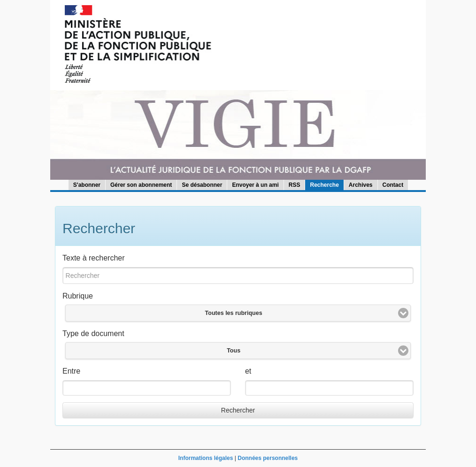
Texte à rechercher (94, 258)
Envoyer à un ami (255, 185)
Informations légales (206, 458)
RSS (295, 185)
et (248, 371)
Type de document (93, 333)
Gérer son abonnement (141, 185)
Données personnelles (268, 458)
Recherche (324, 185)
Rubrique (78, 296)
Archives (361, 185)
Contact (393, 185)
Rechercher (238, 410)
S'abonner (87, 185)
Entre (71, 371)
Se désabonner (202, 185)
